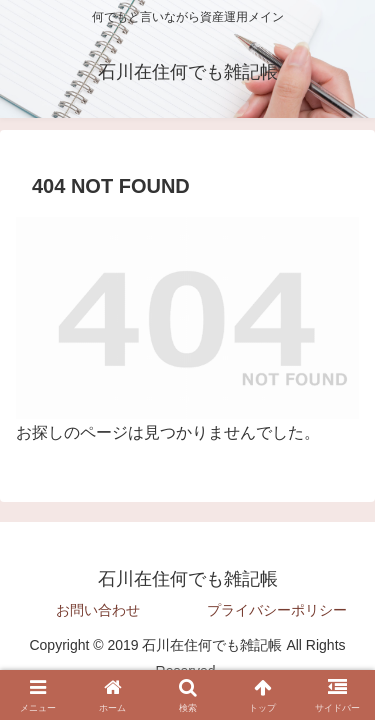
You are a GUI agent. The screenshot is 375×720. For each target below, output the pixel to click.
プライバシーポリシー (277, 610)
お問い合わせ (98, 610)
